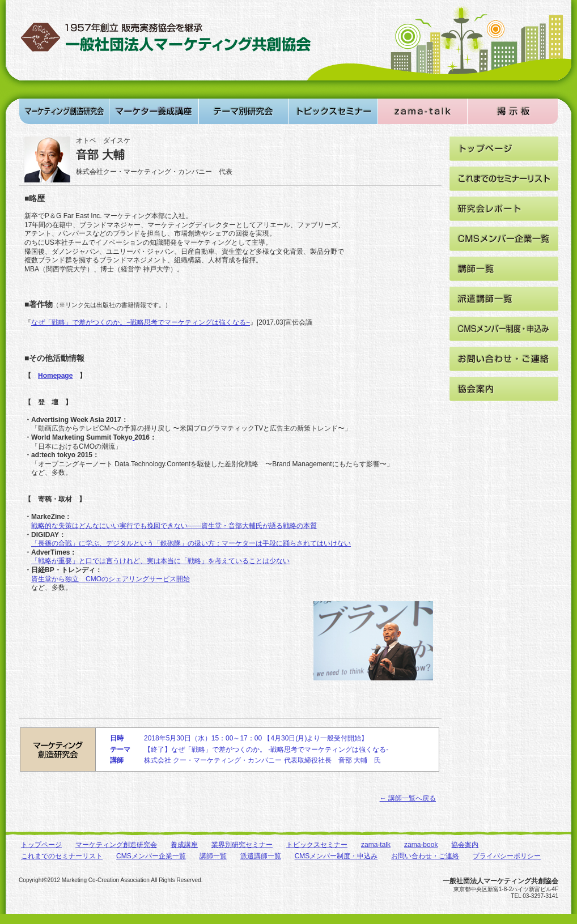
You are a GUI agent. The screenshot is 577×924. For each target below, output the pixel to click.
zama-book (421, 845)
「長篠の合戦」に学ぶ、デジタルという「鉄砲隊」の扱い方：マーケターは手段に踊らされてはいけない (191, 543)
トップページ (41, 845)
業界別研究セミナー (242, 845)
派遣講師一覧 (261, 856)
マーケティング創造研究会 (116, 845)
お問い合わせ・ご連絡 (425, 856)
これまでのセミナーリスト (62, 856)
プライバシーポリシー (507, 856)
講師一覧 (213, 856)
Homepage (55, 376)
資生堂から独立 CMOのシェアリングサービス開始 (111, 579)
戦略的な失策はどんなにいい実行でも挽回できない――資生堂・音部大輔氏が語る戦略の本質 (174, 526)
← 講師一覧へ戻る (408, 798)
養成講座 (184, 845)
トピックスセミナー (317, 845)
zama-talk (376, 845)
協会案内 (465, 845)
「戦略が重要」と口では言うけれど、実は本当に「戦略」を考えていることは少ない (160, 561)
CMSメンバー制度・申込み (336, 856)
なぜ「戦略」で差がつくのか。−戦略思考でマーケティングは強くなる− (141, 322)
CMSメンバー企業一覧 (151, 856)
